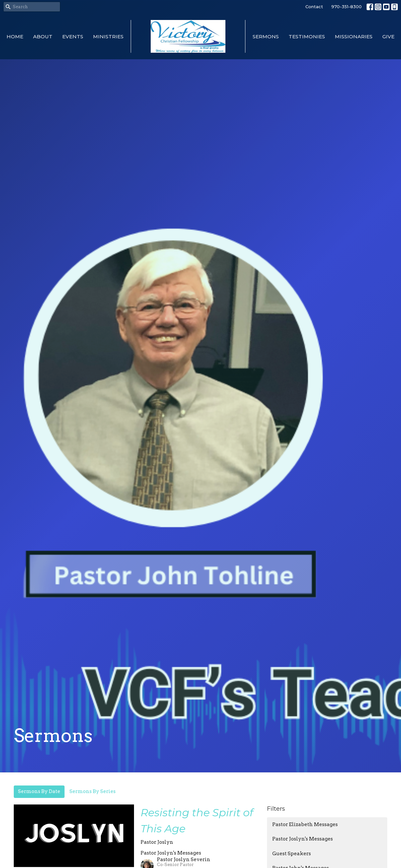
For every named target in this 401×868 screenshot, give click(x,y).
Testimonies (307, 37)
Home (15, 37)
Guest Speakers (292, 854)
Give (388, 37)
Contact (314, 7)
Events (73, 37)
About (43, 37)
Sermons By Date (39, 791)
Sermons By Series (93, 791)
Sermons (266, 37)
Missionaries (354, 37)
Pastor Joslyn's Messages (303, 839)
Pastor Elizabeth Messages (305, 824)
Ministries (108, 37)
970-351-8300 (346, 7)
